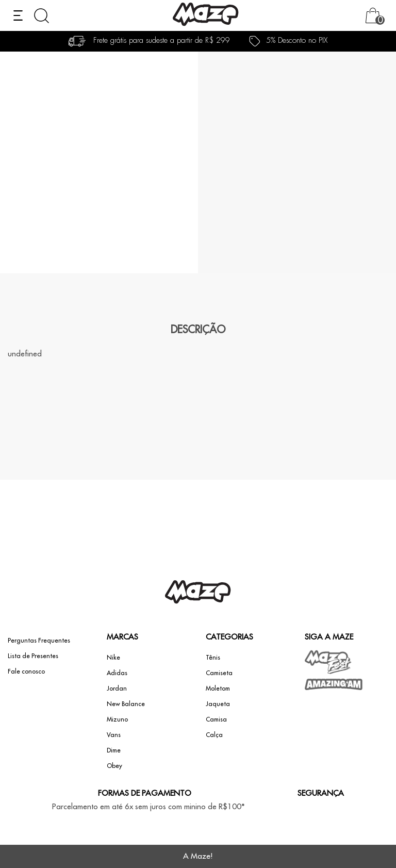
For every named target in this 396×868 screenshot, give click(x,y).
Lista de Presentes (33, 656)
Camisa (216, 719)
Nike (113, 658)
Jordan (117, 689)
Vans (114, 735)
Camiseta (219, 673)
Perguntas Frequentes (39, 641)
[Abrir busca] (42, 16)
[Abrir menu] (18, 15)
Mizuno (117, 719)
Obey (114, 766)
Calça (214, 735)
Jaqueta (218, 704)
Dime (114, 750)
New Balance (126, 704)
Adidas (117, 673)
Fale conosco (26, 672)
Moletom (218, 689)
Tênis (213, 658)
